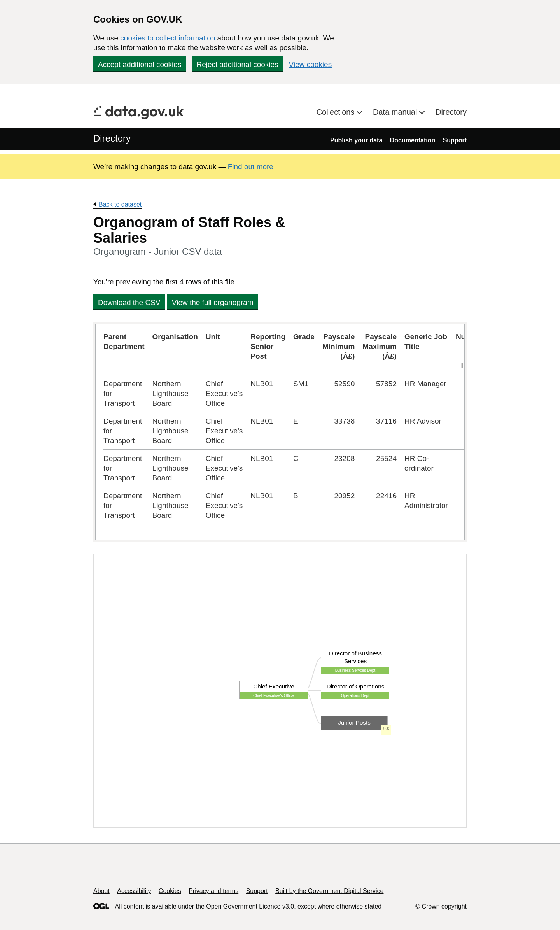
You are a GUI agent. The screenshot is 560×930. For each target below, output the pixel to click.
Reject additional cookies (237, 64)
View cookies (311, 64)
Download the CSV (129, 302)
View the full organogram (213, 302)
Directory (451, 112)
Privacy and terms (213, 891)
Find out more (251, 167)
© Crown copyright (441, 906)
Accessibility (134, 891)
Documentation (413, 140)
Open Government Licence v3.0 (250, 906)
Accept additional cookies (140, 64)
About (101, 891)
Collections (337, 112)
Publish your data (356, 140)
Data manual (396, 112)
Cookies (170, 891)
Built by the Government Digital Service (329, 891)
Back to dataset (120, 204)
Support (455, 140)
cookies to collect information (168, 38)
